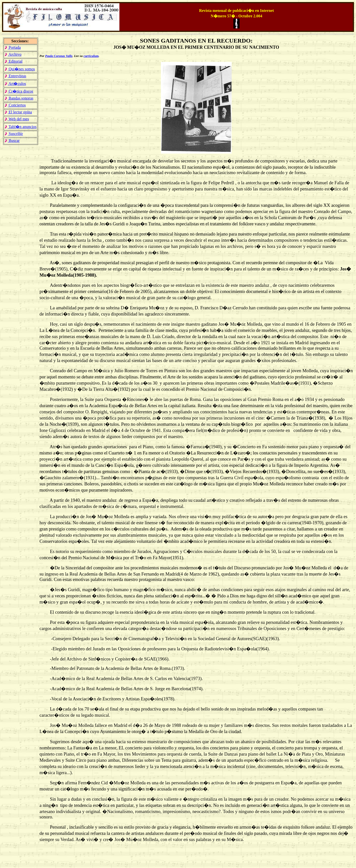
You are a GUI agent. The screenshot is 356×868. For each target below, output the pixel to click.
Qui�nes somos (20, 69)
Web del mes (17, 119)
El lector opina (18, 112)
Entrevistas (15, 76)
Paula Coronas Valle (59, 56)
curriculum (91, 56)
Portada (13, 47)
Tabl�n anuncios (21, 127)
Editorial (13, 61)
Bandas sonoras (19, 98)
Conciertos (15, 105)
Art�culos (15, 84)
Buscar (12, 141)
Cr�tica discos (19, 91)
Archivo (13, 54)
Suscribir (14, 134)
